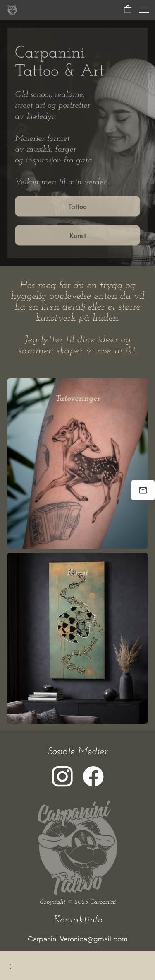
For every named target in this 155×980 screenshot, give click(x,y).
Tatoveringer (78, 399)
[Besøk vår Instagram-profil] (62, 777)
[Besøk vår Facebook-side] (93, 777)
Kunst (77, 573)
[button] (128, 10)
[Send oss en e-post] (143, 490)
